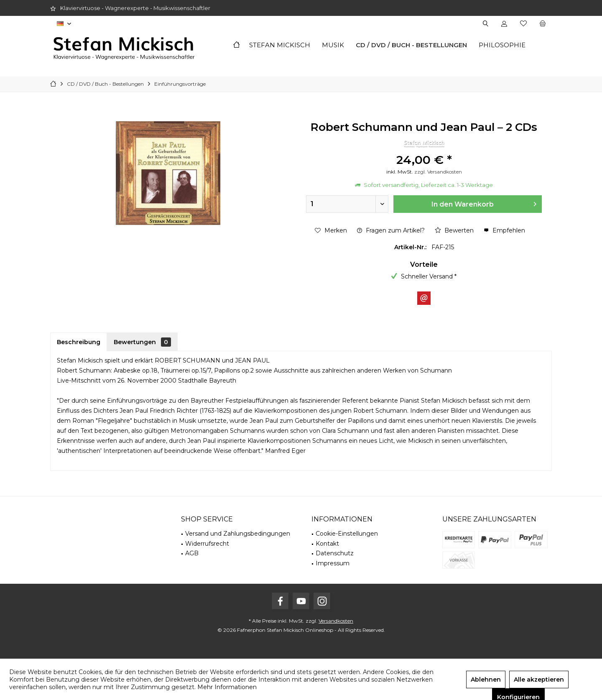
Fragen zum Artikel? (391, 230)
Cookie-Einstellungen (347, 534)
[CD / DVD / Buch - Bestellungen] (411, 45)
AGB (192, 553)
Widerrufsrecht (207, 544)
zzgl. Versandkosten (438, 172)
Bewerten (454, 230)
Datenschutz (335, 553)
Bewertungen (142, 342)
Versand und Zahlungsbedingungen (238, 534)
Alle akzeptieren (539, 680)
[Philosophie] (502, 45)
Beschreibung (79, 342)
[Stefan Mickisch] (280, 45)
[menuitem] (542, 24)
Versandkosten (336, 621)
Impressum (333, 563)
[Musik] (333, 45)
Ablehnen (486, 680)
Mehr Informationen (227, 687)
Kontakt (327, 544)
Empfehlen (504, 230)
